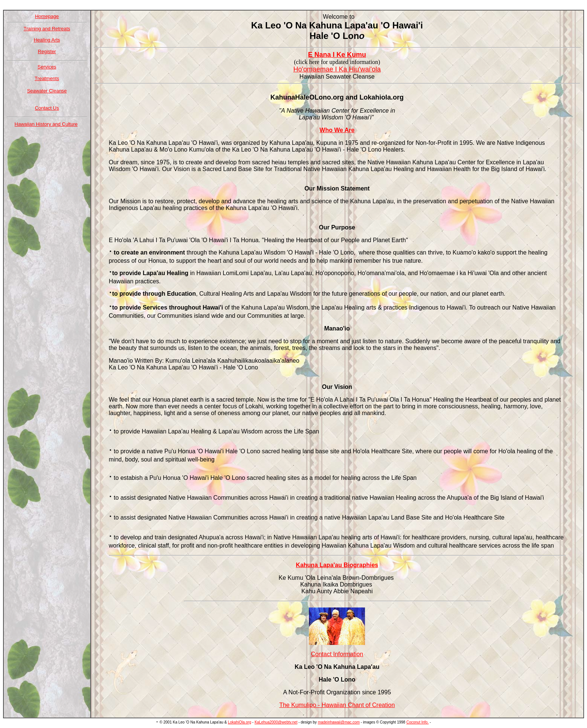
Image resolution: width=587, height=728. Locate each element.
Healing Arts (47, 40)
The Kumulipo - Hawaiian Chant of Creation (337, 705)
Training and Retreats (47, 29)
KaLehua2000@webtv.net (276, 722)
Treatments (47, 78)
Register (47, 51)
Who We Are (337, 130)
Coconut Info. (417, 722)
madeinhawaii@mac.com (339, 722)
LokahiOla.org (240, 722)
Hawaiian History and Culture (46, 124)
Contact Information (337, 654)
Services (47, 67)
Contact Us (47, 108)
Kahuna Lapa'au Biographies (337, 565)
